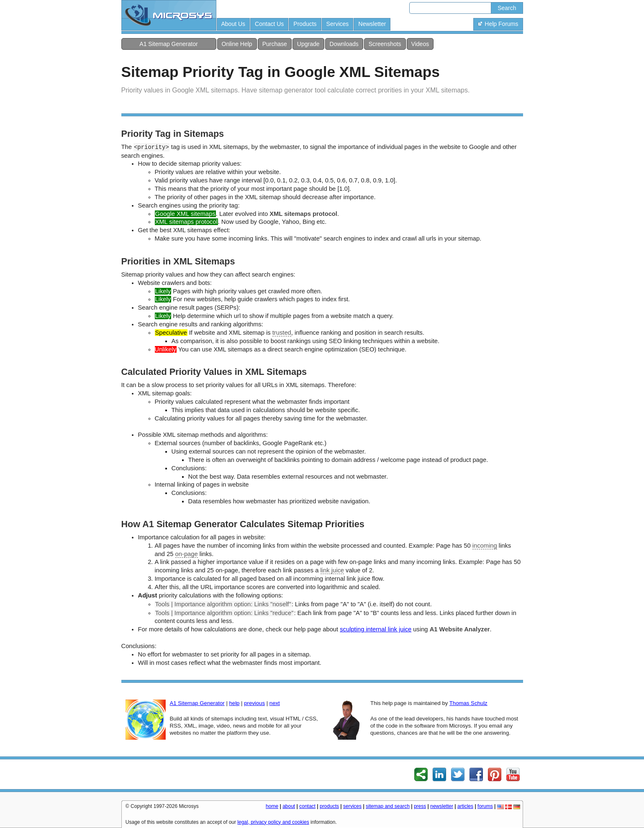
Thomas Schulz (468, 703)
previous (254, 703)
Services (338, 24)
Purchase (275, 44)
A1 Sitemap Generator (168, 44)
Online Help (237, 44)
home (272, 806)
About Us (233, 24)
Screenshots (385, 44)
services (352, 806)
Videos (420, 44)
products (329, 806)
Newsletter (372, 24)
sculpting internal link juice (376, 629)
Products (305, 24)
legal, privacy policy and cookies (273, 822)
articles (465, 806)
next (275, 703)
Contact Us (269, 24)
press (420, 806)
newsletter (442, 806)
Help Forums (498, 24)
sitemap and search (388, 806)
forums (485, 806)
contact (307, 806)
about (289, 806)
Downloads (344, 44)
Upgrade (308, 44)
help (234, 703)
